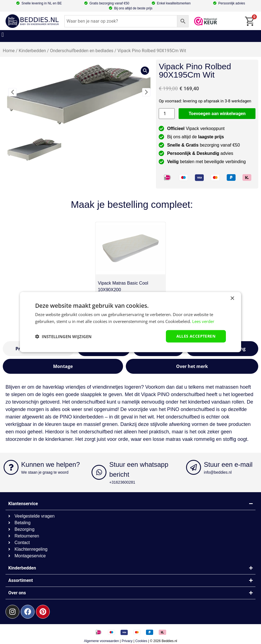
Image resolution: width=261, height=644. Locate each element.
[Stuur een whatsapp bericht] (99, 472)
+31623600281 (122, 482)
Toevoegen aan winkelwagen (217, 114)
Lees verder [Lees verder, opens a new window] (203, 321)
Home (9, 51)
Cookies (141, 641)
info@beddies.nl (218, 472)
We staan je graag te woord (45, 472)
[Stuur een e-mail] (194, 467)
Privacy (127, 641)
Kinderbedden (32, 51)
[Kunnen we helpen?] (11, 467)
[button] (3, 35)
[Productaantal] (167, 114)
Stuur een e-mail (228, 464)
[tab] (63, 366)
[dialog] (130, 322)
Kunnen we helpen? (51, 464)
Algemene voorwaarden (101, 641)
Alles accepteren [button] (196, 336)
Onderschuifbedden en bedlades (82, 51)
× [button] (232, 298)
